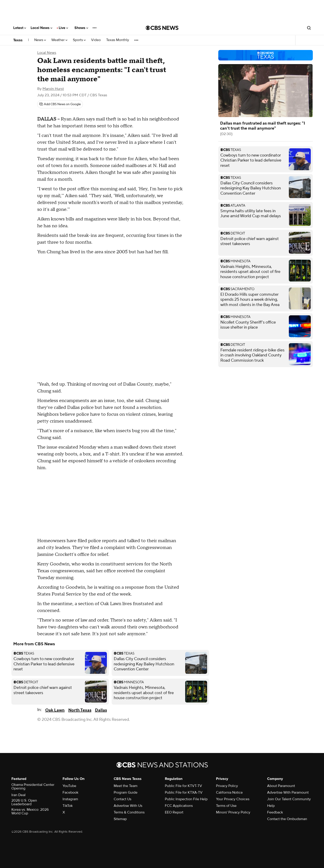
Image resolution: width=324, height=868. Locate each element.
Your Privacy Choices (233, 799)
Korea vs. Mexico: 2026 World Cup (30, 811)
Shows (81, 28)
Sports (79, 40)
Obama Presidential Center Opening (33, 787)
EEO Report (174, 812)
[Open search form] (309, 28)
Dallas (101, 710)
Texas (18, 40)
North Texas (80, 710)
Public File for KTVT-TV (183, 786)
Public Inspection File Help (186, 799)
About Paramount (281, 786)
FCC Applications (179, 806)
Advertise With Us (128, 806)
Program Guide (126, 792)
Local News (41, 28)
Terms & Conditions (129, 812)
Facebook (70, 792)
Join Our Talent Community (289, 799)
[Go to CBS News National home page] (162, 28)
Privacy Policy (227, 786)
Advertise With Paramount (288, 792)
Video (96, 40)
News (40, 40)
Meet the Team (126, 786)
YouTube (69, 786)
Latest (20, 28)
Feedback (275, 812)
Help (271, 806)
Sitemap (120, 819)
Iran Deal (18, 795)
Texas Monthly (118, 40)
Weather (59, 40)
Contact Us (122, 799)
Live (63, 28)
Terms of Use (226, 806)
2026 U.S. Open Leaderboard (24, 802)
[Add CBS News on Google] (60, 104)
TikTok (68, 806)
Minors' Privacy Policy (233, 812)
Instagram (70, 799)
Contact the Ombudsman (287, 819)
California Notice (229, 792)
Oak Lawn (55, 710)
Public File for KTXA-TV (184, 792)
